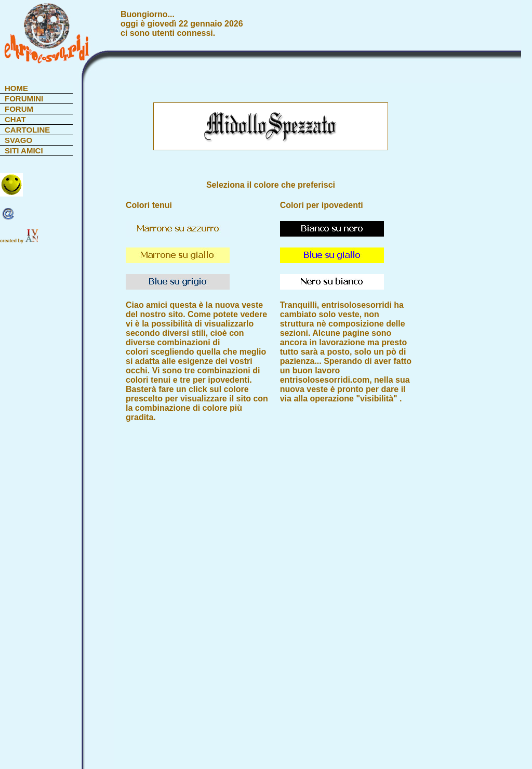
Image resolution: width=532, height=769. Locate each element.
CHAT (15, 119)
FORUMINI (24, 99)
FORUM (19, 109)
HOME (16, 88)
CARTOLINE (27, 130)
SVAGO (18, 140)
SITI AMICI (24, 151)
